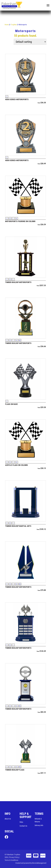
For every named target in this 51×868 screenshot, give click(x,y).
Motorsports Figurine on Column (20, 221)
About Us (8, 819)
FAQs (21, 822)
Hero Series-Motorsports (17, 99)
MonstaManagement (39, 863)
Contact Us (23, 826)
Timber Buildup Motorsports (18, 282)
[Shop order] (30, 42)
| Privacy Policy (14, 857)
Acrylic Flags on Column (16, 465)
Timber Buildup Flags (15, 770)
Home (7, 25)
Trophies (14, 25)
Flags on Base (11, 404)
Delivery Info (39, 825)
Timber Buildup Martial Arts (18, 526)
